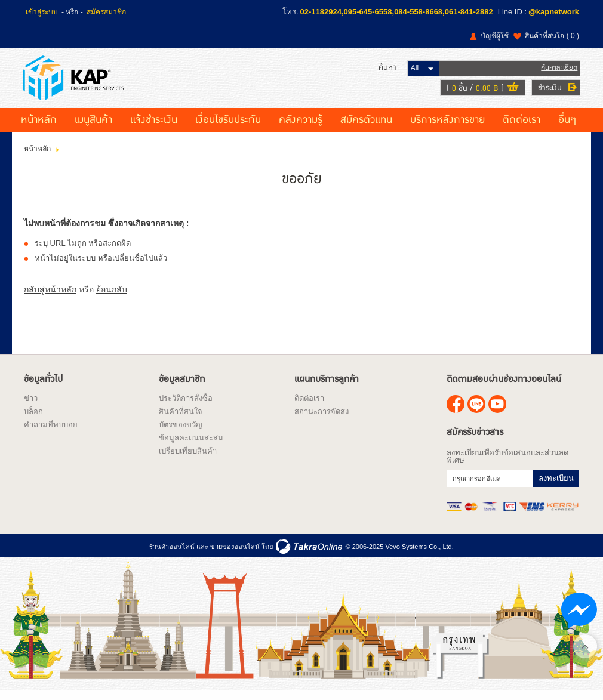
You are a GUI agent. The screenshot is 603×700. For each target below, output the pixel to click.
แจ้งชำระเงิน (154, 128)
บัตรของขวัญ (181, 433)
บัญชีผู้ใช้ (495, 36)
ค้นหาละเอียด (558, 71)
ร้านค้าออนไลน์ (172, 555)
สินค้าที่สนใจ (552, 36)
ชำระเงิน (549, 91)
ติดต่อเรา (522, 128)
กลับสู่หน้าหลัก (50, 298)
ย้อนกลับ (112, 298)
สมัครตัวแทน (366, 128)
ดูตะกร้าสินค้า (512, 92)
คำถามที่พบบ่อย (51, 433)
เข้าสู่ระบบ (42, 12)
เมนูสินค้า (93, 128)
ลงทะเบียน (556, 487)
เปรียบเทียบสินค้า (188, 459)
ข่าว (31, 407)
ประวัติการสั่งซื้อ (186, 407)
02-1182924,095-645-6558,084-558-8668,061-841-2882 (397, 12)
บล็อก (33, 420)
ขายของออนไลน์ (235, 555)
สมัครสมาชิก (106, 12)
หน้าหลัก (39, 128)
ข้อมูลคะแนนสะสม (191, 446)
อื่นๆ (567, 128)
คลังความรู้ (301, 128)
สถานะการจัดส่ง (322, 420)
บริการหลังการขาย (447, 128)
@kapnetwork (554, 12)
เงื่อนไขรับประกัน (228, 128)
